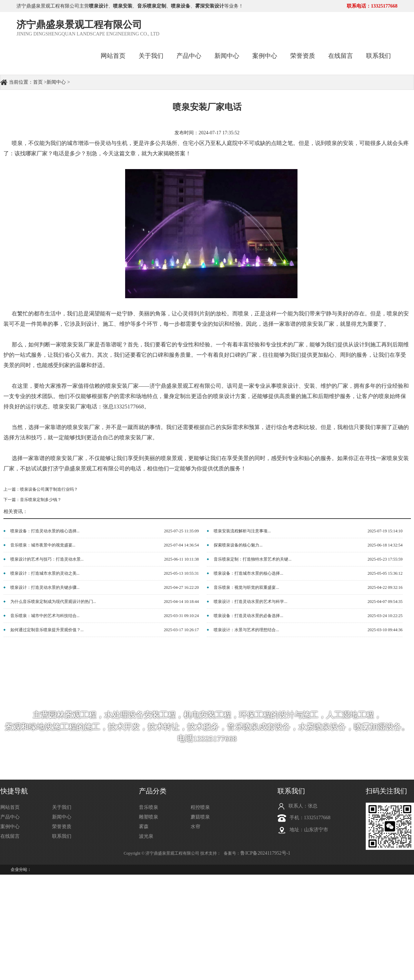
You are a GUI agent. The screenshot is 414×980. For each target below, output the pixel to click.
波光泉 (146, 836)
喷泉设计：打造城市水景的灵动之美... (45, 573)
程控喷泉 (200, 807)
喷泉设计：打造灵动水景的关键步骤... (45, 587)
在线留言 (341, 56)
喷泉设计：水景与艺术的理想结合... (246, 630)
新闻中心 (227, 56)
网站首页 (113, 56)
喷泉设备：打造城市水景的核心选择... (248, 573)
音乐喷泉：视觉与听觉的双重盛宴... (246, 587)
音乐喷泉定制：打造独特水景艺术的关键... (253, 559)
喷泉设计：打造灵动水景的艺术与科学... (250, 602)
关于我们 (151, 56)
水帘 (195, 827)
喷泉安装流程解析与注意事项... (242, 531)
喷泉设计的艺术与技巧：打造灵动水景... (47, 559)
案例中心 (265, 56)
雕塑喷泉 (149, 817)
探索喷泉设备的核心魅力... (238, 545)
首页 (38, 82)
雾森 (144, 827)
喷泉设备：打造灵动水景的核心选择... (45, 531)
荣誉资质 (303, 56)
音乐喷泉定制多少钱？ (41, 500)
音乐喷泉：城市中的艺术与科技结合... (45, 616)
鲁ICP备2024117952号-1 (265, 853)
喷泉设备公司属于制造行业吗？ (49, 489)
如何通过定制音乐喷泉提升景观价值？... (47, 630)
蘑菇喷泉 (200, 817)
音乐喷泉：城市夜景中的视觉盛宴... (43, 545)
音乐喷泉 (149, 807)
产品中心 (189, 56)
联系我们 (378, 56)
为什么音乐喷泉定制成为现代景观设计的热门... (53, 602)
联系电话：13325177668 (372, 6)
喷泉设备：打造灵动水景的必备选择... (248, 616)
